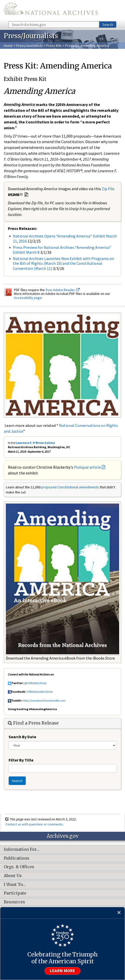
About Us (13, 876)
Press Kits (54, 46)
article (87, 467)
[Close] (119, 913)
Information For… (22, 850)
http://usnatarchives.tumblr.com (44, 700)
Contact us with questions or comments (34, 824)
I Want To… (15, 885)
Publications (17, 858)
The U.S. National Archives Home (51, 10)
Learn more (62, 971)
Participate (15, 893)
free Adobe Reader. (63, 290)
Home (8, 46)
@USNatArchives (35, 683)
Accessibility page (28, 298)
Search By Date (22, 737)
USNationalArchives (40, 692)
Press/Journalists (29, 46)
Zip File (108, 189)
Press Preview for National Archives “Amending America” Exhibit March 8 (62, 250)
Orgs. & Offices (19, 867)
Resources (14, 902)
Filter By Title (21, 760)
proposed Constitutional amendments (70, 487)
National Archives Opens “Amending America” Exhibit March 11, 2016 (65, 238)
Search (108, 25)
